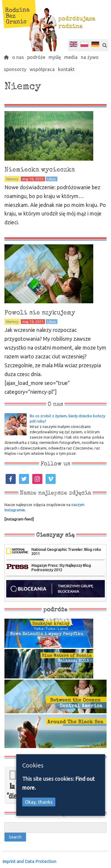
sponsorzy (15, 69)
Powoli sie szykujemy (40, 313)
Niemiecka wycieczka (40, 170)
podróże (36, 57)
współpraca (42, 69)
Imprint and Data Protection (29, 861)
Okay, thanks (39, 802)
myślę (55, 57)
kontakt (66, 69)
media (71, 57)
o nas (18, 57)
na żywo (90, 57)
